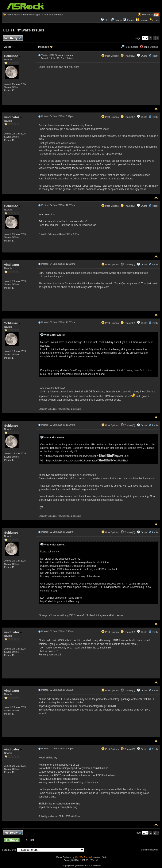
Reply (155, 56)
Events (129, 20)
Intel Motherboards (54, 15)
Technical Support (32, 15)
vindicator (13, 117)
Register (144, 20)
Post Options (110, 56)
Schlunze (12, 56)
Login (156, 20)
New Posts (147, 15)
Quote (144, 56)
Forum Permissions (150, 850)
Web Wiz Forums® (84, 857)
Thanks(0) (128, 56)
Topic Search (130, 47)
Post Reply (12, 38)
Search (118, 20)
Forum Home (13, 15)
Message (44, 47)
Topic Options (149, 47)
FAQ (107, 20)
